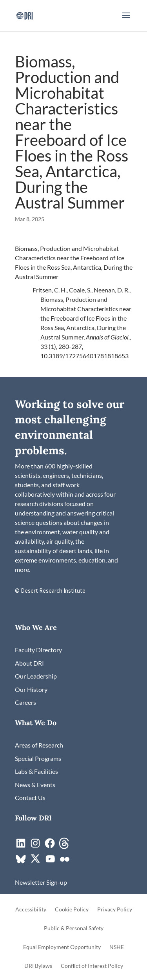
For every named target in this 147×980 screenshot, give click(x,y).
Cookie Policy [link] (72, 910)
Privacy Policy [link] (115, 910)
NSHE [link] (117, 947)
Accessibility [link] (31, 910)
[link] (24, 15)
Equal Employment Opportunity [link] (62, 947)
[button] (126, 20)
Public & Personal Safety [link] (74, 928)
